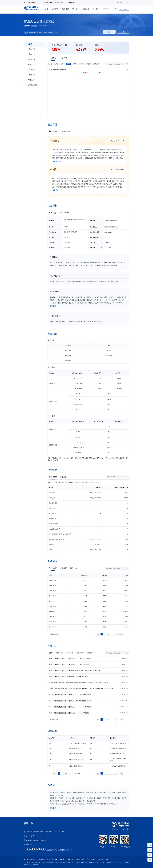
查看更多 (57, 161)
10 (59, 773)
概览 (30, 44)
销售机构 (32, 80)
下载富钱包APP (45, 2)
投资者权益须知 (52, 859)
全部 (51, 653)
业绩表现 (63, 568)
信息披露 (65, 9)
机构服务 (86, 9)
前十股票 (63, 477)
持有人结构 (64, 213)
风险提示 (63, 859)
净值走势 (63, 58)
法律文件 (70, 653)
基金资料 (32, 54)
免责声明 (71, 859)
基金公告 (32, 75)
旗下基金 (55, 9)
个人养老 (96, 9)
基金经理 (32, 49)
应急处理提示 (91, 859)
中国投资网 (41, 859)
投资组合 (32, 64)
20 (62, 773)
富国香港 (120, 2)
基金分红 (74, 568)
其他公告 (90, 653)
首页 (47, 9)
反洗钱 (108, 859)
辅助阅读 (35, 865)
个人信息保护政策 (30, 859)
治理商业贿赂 (80, 859)
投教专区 (71, 2)
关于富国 (106, 9)
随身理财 (59, 2)
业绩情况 (32, 70)
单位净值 (53, 568)
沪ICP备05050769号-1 (94, 862)
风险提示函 (33, 85)
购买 (109, 32)
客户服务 (76, 9)
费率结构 (32, 59)
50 (66, 773)
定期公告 (60, 653)
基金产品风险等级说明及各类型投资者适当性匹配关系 (42, 33)
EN (127, 2)
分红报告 (80, 653)
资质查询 (101, 859)
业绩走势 (53, 58)
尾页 (122, 634)
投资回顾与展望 (66, 131)
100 (69, 773)
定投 (123, 32)
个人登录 (124, 9)
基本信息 (53, 213)
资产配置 (53, 477)
